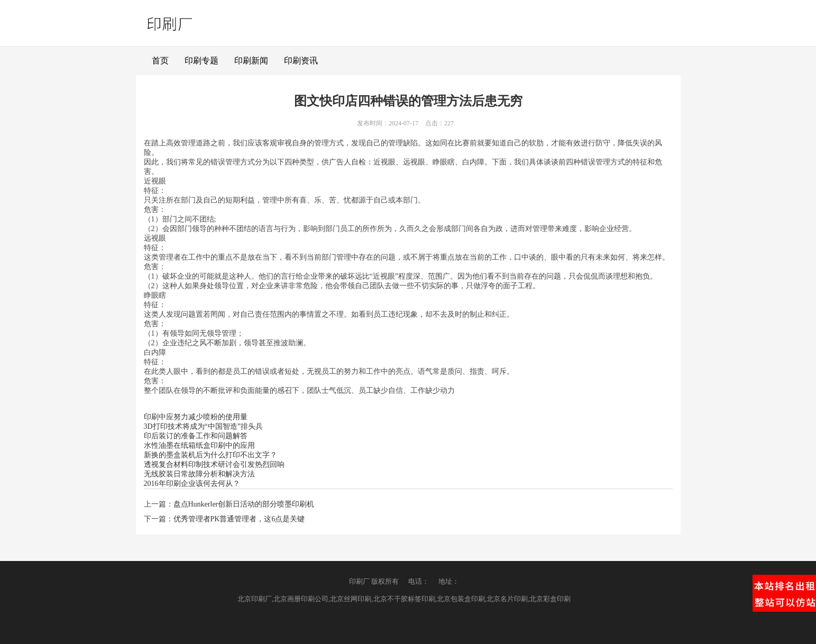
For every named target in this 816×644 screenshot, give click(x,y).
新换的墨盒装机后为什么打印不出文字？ (210, 455)
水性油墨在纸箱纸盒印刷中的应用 (199, 445)
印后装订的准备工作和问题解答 (196, 436)
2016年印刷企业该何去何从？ (192, 484)
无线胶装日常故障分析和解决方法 (199, 474)
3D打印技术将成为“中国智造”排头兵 (204, 426)
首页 (160, 61)
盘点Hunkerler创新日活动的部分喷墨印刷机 (244, 504)
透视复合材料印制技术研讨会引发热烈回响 (214, 464)
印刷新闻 (251, 61)
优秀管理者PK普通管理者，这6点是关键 (239, 519)
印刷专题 (201, 61)
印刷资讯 (301, 61)
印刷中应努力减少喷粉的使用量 (196, 417)
